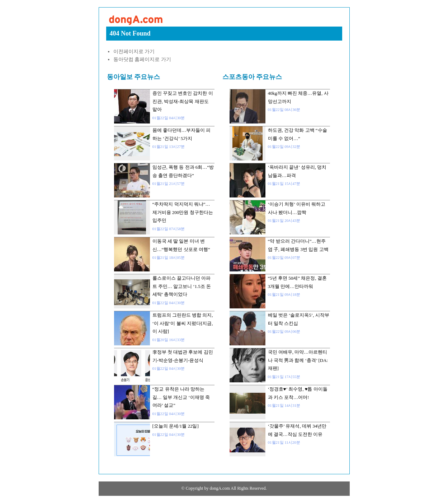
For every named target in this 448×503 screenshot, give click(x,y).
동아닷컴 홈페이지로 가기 (142, 59)
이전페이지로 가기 (134, 52)
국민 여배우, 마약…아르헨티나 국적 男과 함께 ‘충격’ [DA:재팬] (298, 360)
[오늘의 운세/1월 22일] (176, 426)
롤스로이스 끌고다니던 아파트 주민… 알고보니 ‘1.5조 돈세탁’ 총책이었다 (182, 286)
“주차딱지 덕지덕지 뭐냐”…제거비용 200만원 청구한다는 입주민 (183, 212)
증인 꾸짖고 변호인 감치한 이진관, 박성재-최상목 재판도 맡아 (183, 101)
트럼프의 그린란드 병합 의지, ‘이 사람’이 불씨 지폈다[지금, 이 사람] (183, 323)
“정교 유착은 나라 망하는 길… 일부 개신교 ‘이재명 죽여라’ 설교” (181, 397)
